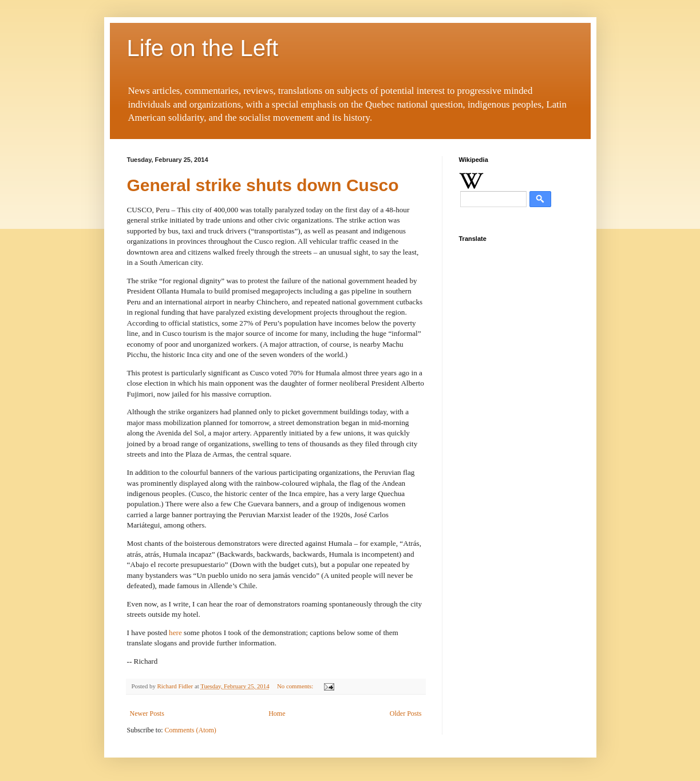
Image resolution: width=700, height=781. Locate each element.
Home (277, 713)
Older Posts (406, 713)
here (175, 633)
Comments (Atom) (191, 730)
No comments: (296, 686)
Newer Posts (147, 713)
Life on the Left (203, 48)
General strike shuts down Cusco (263, 185)
